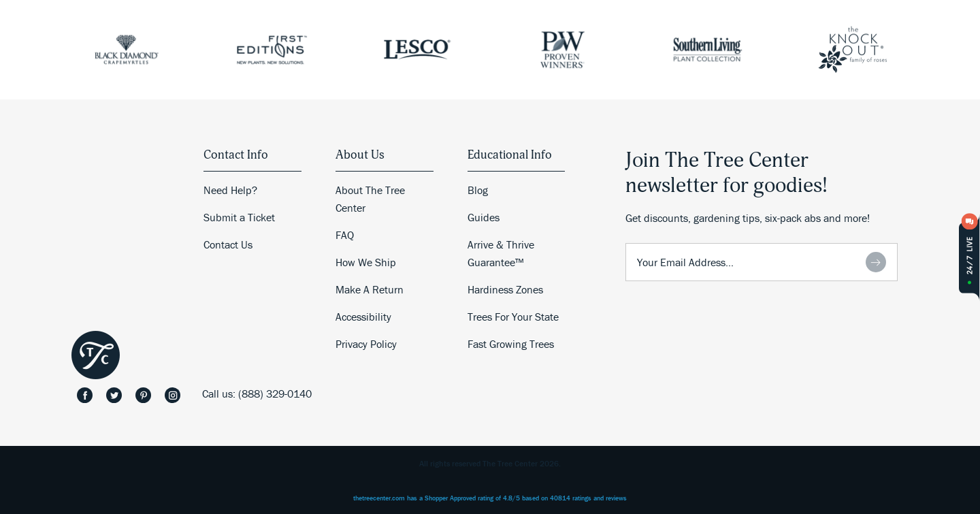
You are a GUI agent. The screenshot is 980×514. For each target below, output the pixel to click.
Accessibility (363, 317)
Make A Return (370, 289)
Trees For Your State (513, 317)
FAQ (345, 235)
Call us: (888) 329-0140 (257, 393)
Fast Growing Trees (511, 344)
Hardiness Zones (505, 289)
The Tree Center (96, 355)
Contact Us (228, 244)
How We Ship (366, 262)
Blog (478, 190)
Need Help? (230, 190)
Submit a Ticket (239, 217)
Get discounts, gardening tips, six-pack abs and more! (748, 218)
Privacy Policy (366, 344)
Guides (484, 217)
